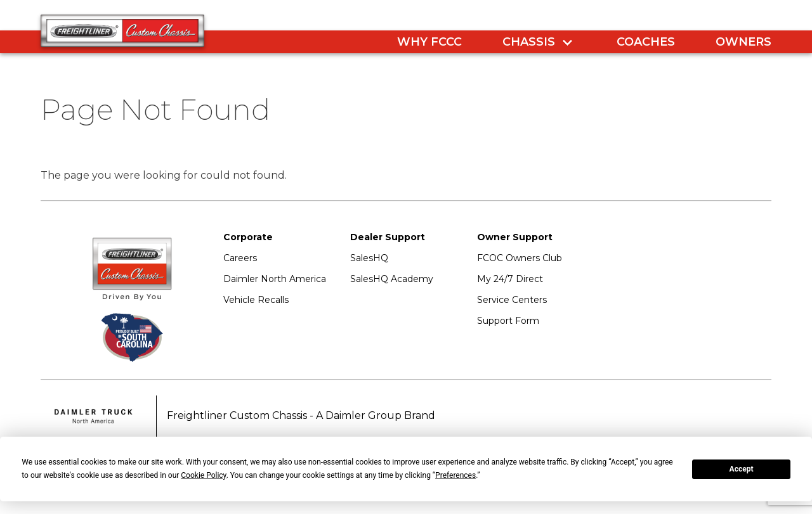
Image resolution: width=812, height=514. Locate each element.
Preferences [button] (455, 475)
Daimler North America (275, 279)
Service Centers (512, 300)
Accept (742, 469)
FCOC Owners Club (520, 258)
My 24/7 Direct (510, 279)
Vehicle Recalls (256, 300)
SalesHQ (369, 258)
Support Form (508, 321)
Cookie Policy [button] (203, 475)
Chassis (529, 42)
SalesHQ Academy (392, 279)
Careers (240, 258)
